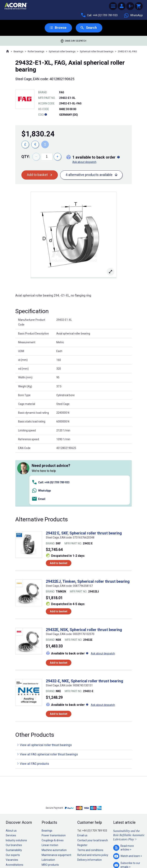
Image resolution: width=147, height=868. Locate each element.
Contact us (116, 857)
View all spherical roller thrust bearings (46, 691)
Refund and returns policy (93, 801)
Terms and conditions (90, 796)
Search (91, 28)
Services (11, 782)
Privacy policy (61, 854)
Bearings (18, 52)
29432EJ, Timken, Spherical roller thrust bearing (88, 528)
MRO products (50, 811)
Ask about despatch (84, 162)
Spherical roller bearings (62, 52)
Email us (82, 782)
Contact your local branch (93, 787)
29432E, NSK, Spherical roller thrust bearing (84, 576)
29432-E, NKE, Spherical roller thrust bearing (84, 627)
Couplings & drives (53, 787)
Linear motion (50, 791)
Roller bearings (36, 52)
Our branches (14, 791)
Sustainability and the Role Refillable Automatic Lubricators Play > (129, 781)
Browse (60, 28)
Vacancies (12, 806)
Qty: (26, 157)
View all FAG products (34, 710)
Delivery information (90, 806)
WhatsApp (133, 15)
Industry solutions (16, 787)
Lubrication (48, 806)
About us (11, 777)
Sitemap (48, 854)
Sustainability (14, 796)
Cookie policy (77, 854)
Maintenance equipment (56, 801)
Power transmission (54, 782)
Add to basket (37, 175)
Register (82, 791)
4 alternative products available (89, 175)
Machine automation (54, 796)
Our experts (13, 801)
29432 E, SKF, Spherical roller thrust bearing (84, 480)
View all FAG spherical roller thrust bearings (49, 701)
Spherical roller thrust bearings (97, 52)
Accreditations (15, 811)
